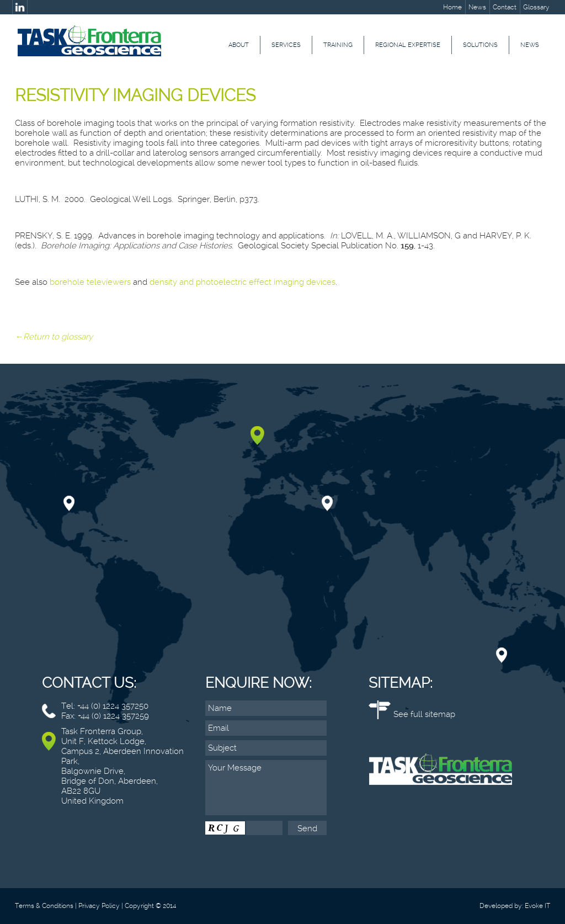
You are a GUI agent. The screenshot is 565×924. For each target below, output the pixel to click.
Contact (505, 7)
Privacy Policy (99, 906)
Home (452, 7)
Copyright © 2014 (150, 906)
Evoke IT (537, 906)
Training (338, 45)
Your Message (266, 788)
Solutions (480, 45)
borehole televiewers (90, 282)
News (477, 7)
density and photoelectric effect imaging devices (242, 282)
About (239, 45)
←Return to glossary (54, 337)
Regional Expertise (408, 45)
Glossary (536, 7)
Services (286, 45)
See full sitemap (424, 714)
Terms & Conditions (44, 906)
